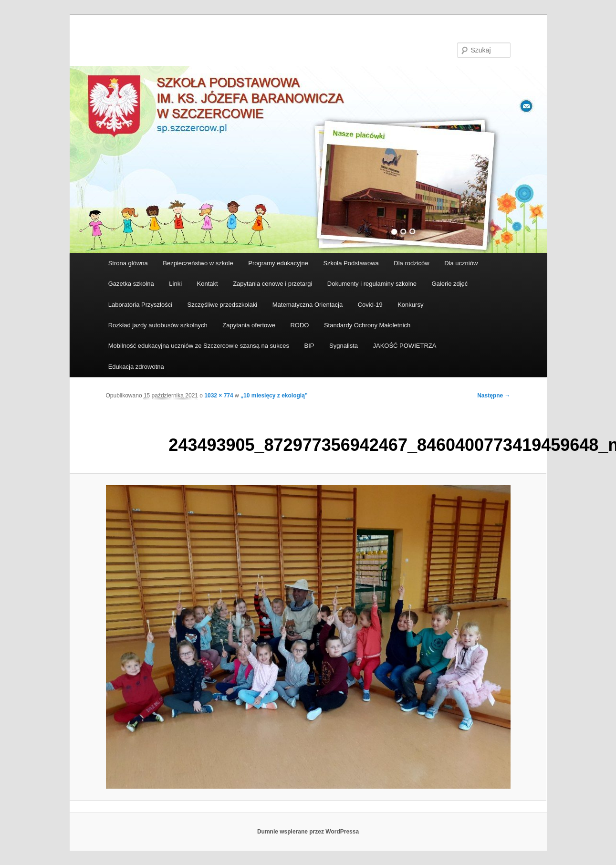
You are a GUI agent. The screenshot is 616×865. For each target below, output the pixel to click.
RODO (299, 325)
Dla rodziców (411, 263)
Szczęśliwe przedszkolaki (223, 305)
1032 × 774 (219, 396)
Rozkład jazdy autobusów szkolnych (158, 325)
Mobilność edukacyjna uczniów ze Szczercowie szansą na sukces (199, 346)
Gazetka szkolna (131, 284)
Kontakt (208, 284)
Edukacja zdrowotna (136, 367)
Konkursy (410, 305)
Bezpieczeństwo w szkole (198, 263)
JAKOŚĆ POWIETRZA (405, 346)
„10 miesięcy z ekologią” (274, 396)
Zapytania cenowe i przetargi (272, 284)
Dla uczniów (461, 263)
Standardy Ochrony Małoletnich (367, 325)
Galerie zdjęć (449, 284)
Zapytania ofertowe (249, 325)
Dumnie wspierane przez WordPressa (308, 832)
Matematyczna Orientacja (308, 305)
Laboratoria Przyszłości (140, 305)
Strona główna (128, 263)
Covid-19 (370, 305)
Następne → (494, 396)
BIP (309, 346)
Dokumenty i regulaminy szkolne (372, 284)
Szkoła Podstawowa (351, 263)
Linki (175, 284)
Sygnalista (344, 346)
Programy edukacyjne (278, 263)
